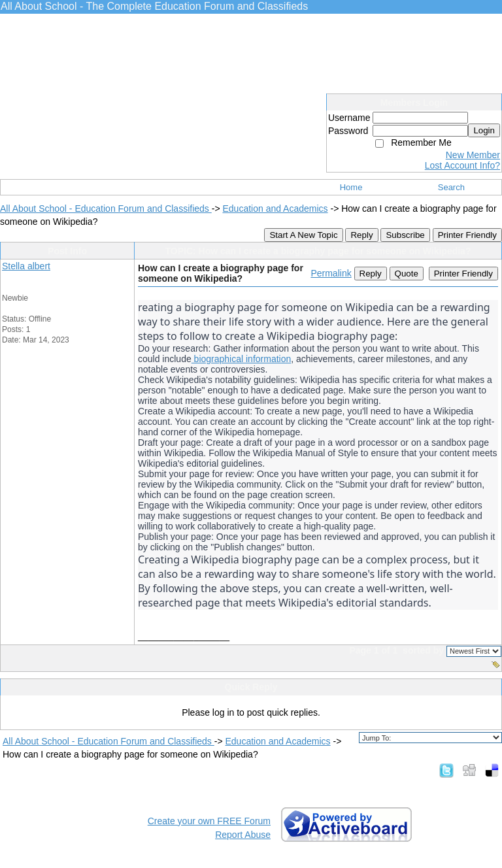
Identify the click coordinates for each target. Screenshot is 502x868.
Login (484, 130)
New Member (473, 155)
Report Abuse (243, 835)
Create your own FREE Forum (209, 821)
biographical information (242, 359)
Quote (407, 274)
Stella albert (26, 266)
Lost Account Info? (462, 165)
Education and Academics (275, 209)
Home (351, 187)
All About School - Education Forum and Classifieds (106, 209)
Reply (361, 235)
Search (451, 187)
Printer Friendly (467, 235)
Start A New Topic (303, 235)
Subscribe (405, 235)
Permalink (331, 273)
